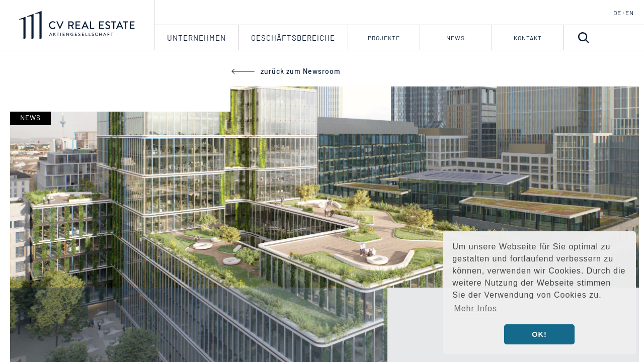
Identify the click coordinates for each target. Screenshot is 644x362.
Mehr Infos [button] (475, 308)
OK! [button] (539, 334)
